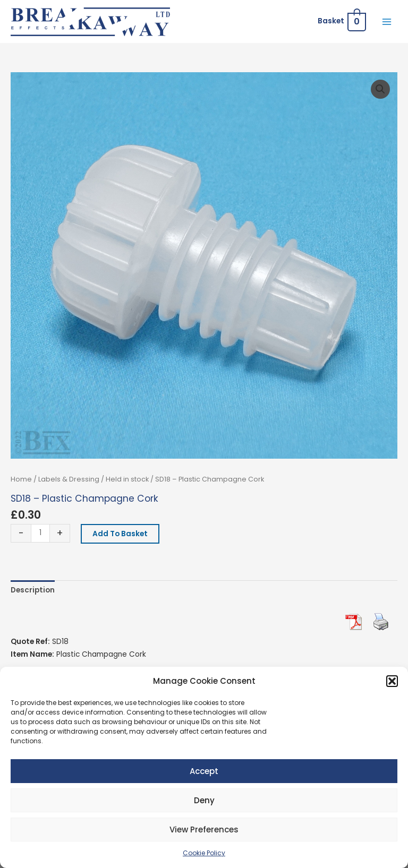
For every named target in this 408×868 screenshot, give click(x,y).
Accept (204, 771)
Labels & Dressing (69, 479)
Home (21, 479)
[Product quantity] (40, 533)
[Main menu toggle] (387, 22)
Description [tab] (33, 590)
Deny (204, 800)
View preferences (204, 830)
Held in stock (127, 479)
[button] (392, 681)
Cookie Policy (204, 853)
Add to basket (120, 534)
